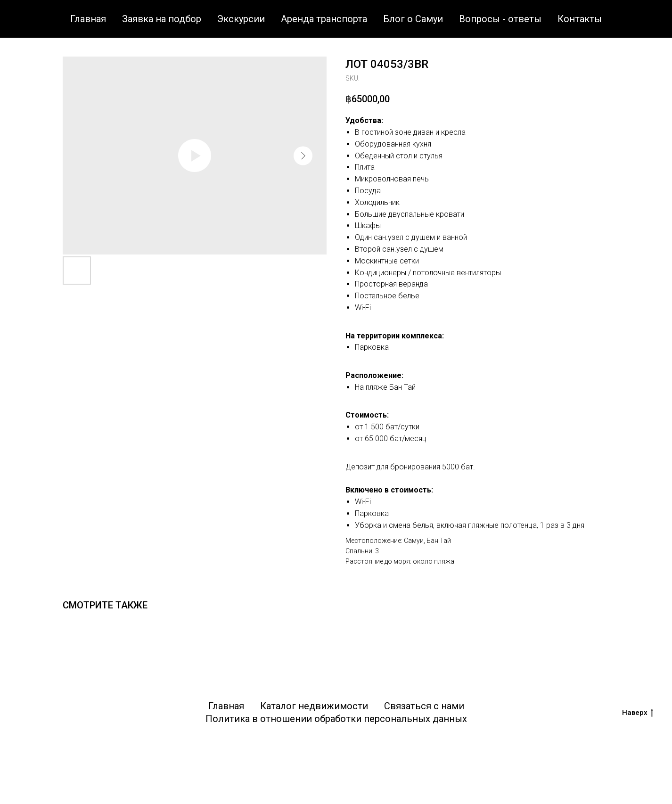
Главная (88, 19)
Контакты (580, 19)
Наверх (638, 713)
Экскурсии (241, 19)
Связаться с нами (424, 706)
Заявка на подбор (162, 19)
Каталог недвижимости (314, 706)
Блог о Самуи (413, 19)
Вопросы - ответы (500, 19)
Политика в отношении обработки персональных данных (336, 719)
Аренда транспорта (324, 19)
